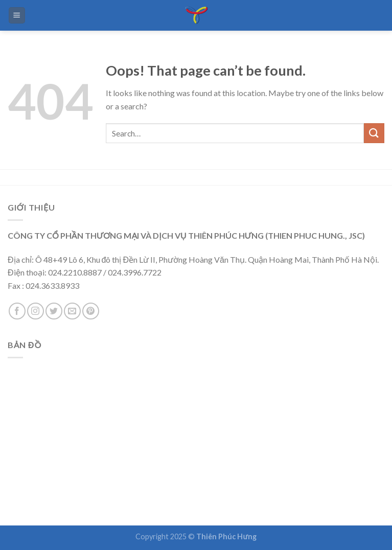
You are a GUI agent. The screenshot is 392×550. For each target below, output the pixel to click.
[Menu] (17, 16)
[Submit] (374, 133)
